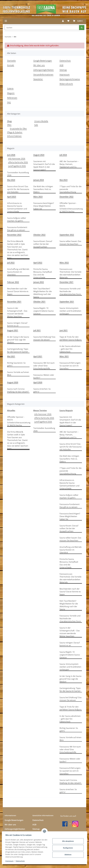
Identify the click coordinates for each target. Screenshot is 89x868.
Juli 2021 (37, 330)
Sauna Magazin (66, 410)
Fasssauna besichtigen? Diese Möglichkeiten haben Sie (44, 206)
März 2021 (64, 356)
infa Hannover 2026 (17, 159)
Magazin (11, 93)
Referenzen (12, 98)
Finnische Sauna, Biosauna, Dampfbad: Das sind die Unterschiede (43, 273)
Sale (36, 125)
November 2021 (14, 302)
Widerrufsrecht (66, 84)
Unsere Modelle (41, 121)
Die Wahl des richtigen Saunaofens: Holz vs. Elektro (43, 189)
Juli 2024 (63, 155)
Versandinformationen (43, 75)
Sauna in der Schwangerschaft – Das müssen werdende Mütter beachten (17, 312)
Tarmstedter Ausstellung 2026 (18, 174)
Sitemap (63, 70)
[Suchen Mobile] (42, 28)
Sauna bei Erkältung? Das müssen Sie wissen (44, 338)
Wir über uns (39, 65)
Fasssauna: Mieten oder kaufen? (44, 376)
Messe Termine (40, 410)
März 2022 (64, 263)
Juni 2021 (64, 330)
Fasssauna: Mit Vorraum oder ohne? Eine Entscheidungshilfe (44, 366)
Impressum (10, 861)
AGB (61, 65)
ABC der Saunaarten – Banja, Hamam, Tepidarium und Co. (69, 164)
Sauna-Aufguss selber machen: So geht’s (17, 219)
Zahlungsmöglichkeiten (44, 70)
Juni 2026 (11, 155)
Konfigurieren (68, 848)
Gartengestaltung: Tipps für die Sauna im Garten (18, 350)
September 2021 (67, 302)
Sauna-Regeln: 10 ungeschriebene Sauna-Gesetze (44, 311)
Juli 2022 (11, 263)
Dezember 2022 (66, 197)
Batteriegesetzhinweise (70, 79)
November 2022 (14, 235)
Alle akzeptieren (68, 841)
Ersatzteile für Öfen (18, 129)
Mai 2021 (11, 356)
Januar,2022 (39, 282)
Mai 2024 (11, 180)
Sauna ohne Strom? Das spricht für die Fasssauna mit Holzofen (18, 189)
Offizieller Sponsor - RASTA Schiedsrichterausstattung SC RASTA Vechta (71, 207)
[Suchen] (82, 28)
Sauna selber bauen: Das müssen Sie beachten (70, 243)
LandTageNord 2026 (17, 166)
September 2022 (67, 235)
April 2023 (12, 197)
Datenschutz (21, 861)
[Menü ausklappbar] (6, 21)
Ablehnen (68, 855)
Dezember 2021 (66, 282)
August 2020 (13, 382)
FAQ (9, 102)
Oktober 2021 (39, 302)
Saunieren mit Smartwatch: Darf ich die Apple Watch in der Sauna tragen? (44, 166)
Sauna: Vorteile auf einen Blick (18, 374)
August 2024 (39, 155)
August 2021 (13, 330)
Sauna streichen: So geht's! (42, 390)
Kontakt (11, 65)
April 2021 (38, 356)
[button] (63, 21)
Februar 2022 (13, 282)
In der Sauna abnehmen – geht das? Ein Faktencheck (70, 349)
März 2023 (38, 197)
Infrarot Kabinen (14, 136)
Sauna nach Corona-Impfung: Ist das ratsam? (18, 390)
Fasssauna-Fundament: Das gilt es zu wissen (17, 229)
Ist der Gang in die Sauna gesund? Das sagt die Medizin (18, 340)
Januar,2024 (39, 180)
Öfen (9, 125)
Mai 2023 (64, 180)
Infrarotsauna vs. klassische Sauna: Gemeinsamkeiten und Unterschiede (17, 207)
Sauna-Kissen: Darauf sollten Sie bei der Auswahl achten (43, 244)
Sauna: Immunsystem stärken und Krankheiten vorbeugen (70, 311)
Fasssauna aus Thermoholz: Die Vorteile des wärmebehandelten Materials (70, 273)
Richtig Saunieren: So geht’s (16, 364)
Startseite (11, 61)
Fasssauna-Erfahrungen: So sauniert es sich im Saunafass (70, 366)
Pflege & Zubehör (15, 132)
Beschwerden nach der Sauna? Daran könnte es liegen (18, 291)
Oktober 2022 (39, 235)
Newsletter (38, 79)
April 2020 (38, 382)
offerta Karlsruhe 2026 (18, 162)
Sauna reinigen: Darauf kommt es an (17, 324)
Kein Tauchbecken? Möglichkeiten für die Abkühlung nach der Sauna (43, 293)
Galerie (10, 88)
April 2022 (38, 263)
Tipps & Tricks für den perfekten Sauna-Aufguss (71, 338)
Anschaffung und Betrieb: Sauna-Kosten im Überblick (18, 272)
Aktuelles (11, 410)
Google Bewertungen (43, 61)
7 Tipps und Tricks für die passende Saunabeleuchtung (71, 189)
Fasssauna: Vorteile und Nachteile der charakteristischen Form (70, 291)
